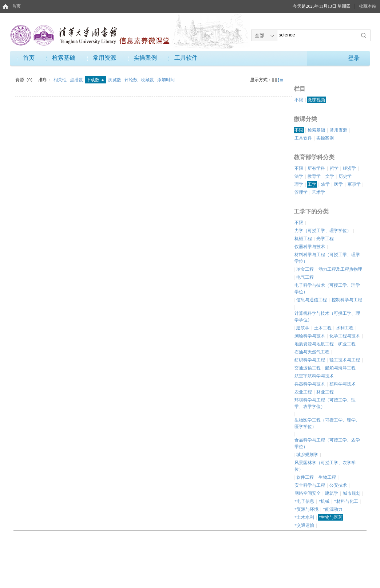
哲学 (334, 168)
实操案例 (145, 58)
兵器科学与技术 (310, 384)
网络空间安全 (308, 493)
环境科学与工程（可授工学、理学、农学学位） (325, 403)
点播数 (77, 80)
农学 (325, 184)
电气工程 (305, 277)
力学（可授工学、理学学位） (323, 231)
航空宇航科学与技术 (314, 376)
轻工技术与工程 (345, 360)
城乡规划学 (307, 455)
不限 (299, 100)
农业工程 (303, 392)
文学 (330, 176)
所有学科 (316, 168)
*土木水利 (304, 517)
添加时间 (166, 80)
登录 (354, 58)
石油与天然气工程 (312, 352)
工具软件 (186, 58)
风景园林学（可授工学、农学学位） (325, 466)
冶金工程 (305, 269)
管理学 (301, 192)
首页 (16, 6)
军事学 (354, 184)
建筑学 (303, 328)
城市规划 (352, 493)
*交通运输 (304, 525)
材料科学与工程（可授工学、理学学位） (327, 258)
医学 (339, 184)
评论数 (132, 80)
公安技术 (338, 485)
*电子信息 (304, 501)
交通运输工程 (308, 368)
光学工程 (325, 239)
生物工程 (327, 477)
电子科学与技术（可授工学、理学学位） (327, 289)
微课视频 (316, 100)
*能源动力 (333, 509)
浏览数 (115, 80)
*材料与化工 (346, 501)
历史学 (345, 176)
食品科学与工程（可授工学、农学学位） (327, 443)
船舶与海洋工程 (340, 368)
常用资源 (104, 58)
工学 (312, 184)
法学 (299, 176)
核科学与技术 (343, 384)
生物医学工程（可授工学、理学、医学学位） (327, 423)
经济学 (349, 168)
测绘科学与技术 (310, 336)
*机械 (324, 501)
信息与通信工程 (312, 300)
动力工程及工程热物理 (340, 269)
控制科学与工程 (347, 300)
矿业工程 (347, 344)
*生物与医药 (330, 517)
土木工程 (323, 328)
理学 (299, 184)
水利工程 (345, 328)
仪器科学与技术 (310, 247)
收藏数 (148, 80)
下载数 (95, 80)
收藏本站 (368, 6)
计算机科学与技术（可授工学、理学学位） (327, 317)
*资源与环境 (306, 509)
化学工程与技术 (345, 336)
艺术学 (318, 192)
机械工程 (303, 239)
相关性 (61, 80)
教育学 (314, 176)
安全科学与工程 (310, 485)
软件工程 (305, 477)
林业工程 (325, 392)
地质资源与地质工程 (314, 344)
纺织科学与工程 (310, 360)
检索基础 (64, 58)
